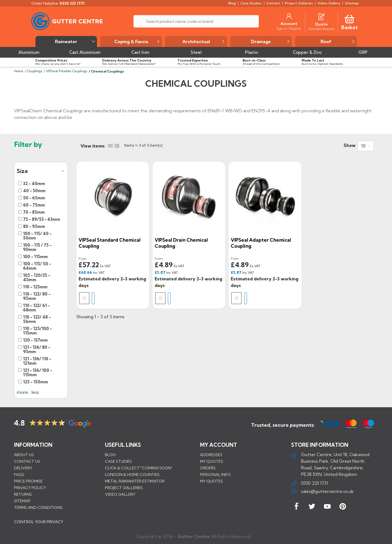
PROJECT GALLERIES (124, 488)
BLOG (110, 455)
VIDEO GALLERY (120, 494)
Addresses (211, 455)
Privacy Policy (30, 488)
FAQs (19, 475)
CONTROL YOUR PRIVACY (39, 522)
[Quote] (321, 24)
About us (24, 455)
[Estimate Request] (321, 29)
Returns (23, 494)
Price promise (28, 481)
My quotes (212, 461)
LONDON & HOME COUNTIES (132, 475)
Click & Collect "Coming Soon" (139, 468)
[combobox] (366, 146)
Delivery (23, 468)
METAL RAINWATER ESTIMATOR (135, 481)
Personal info (215, 475)
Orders (208, 468)
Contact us (27, 461)
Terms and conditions (38, 507)
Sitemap (22, 501)
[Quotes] (321, 16)
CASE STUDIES (118, 461)
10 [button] (363, 146)
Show (350, 145)
